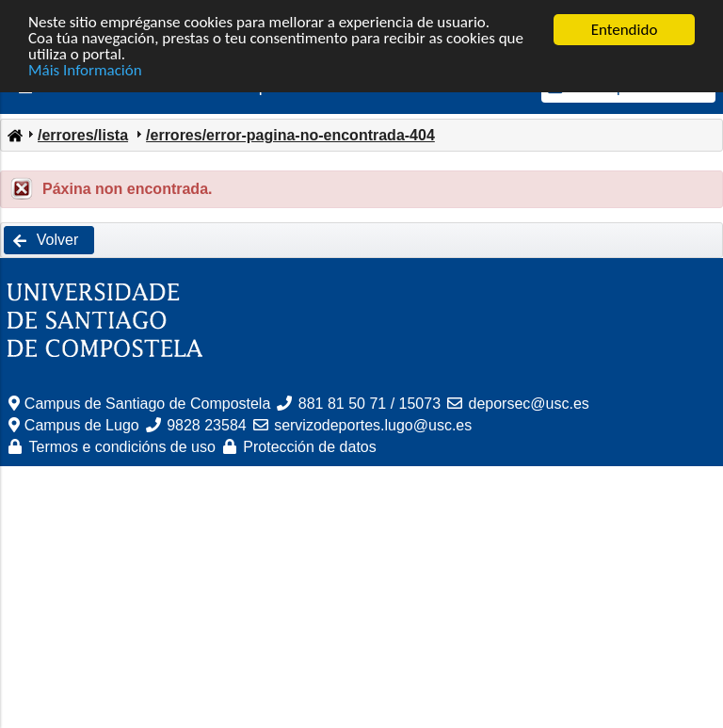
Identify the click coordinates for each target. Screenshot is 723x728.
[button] (49, 240)
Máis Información (85, 70)
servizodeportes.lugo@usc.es (373, 425)
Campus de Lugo (82, 425)
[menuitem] (14, 134)
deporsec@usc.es (529, 404)
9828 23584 (207, 425)
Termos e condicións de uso (122, 447)
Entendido (625, 30)
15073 (420, 404)
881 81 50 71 (342, 404)
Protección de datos (309, 447)
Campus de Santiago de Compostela (148, 404)
